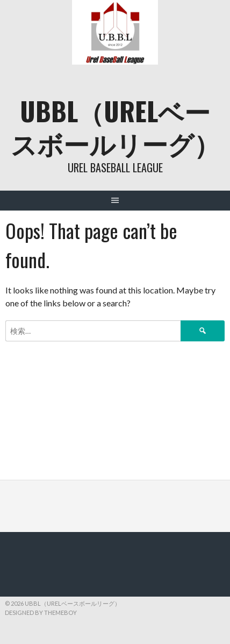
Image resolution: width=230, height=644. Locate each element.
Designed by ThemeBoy (41, 612)
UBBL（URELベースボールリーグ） (115, 127)
